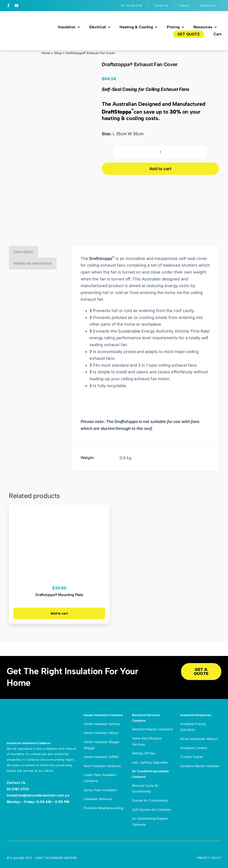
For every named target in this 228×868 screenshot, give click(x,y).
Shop (58, 53)
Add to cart (160, 169)
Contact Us (16, 783)
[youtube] (16, 6)
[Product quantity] (160, 152)
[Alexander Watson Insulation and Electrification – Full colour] (25, 28)
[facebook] (8, 6)
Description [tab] (23, 252)
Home (46, 53)
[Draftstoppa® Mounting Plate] (59, 508)
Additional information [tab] (33, 263)
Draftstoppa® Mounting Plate (59, 595)
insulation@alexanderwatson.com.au (38, 795)
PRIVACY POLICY (209, 858)
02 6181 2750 (18, 789)
